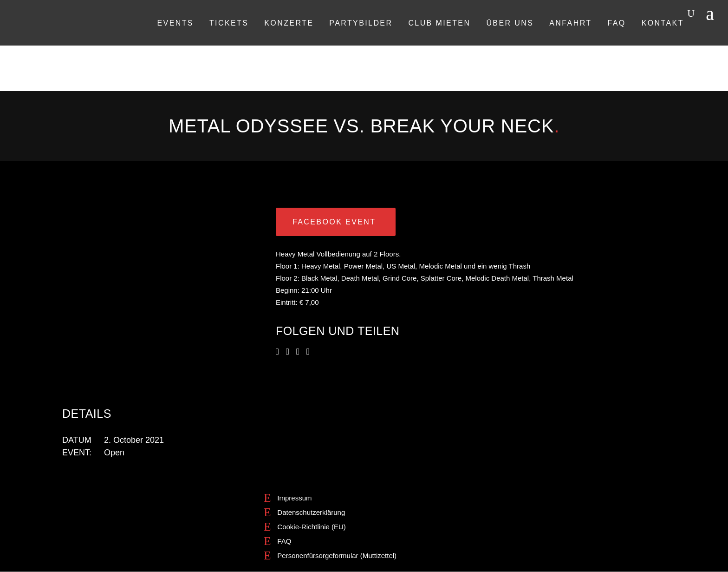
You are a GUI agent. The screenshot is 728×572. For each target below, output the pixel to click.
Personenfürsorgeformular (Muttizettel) (337, 556)
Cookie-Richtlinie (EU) (312, 527)
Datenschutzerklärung (311, 512)
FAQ (284, 541)
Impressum (294, 498)
